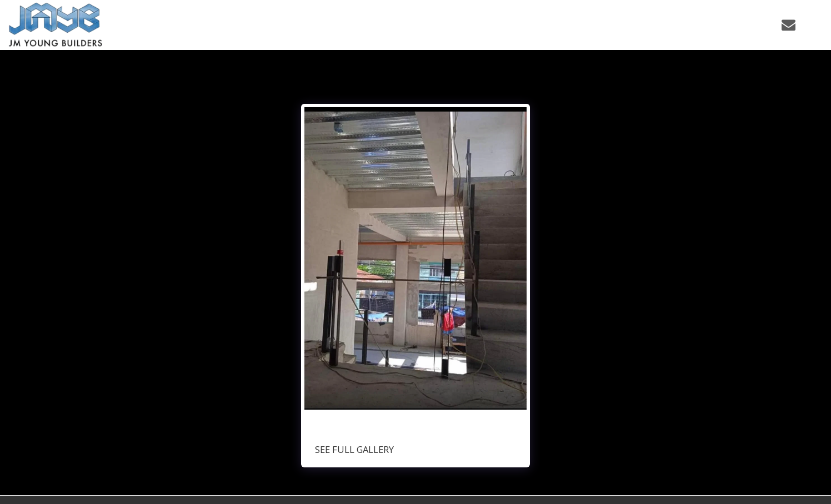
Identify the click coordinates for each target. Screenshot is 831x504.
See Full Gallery (354, 449)
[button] (720, 25)
